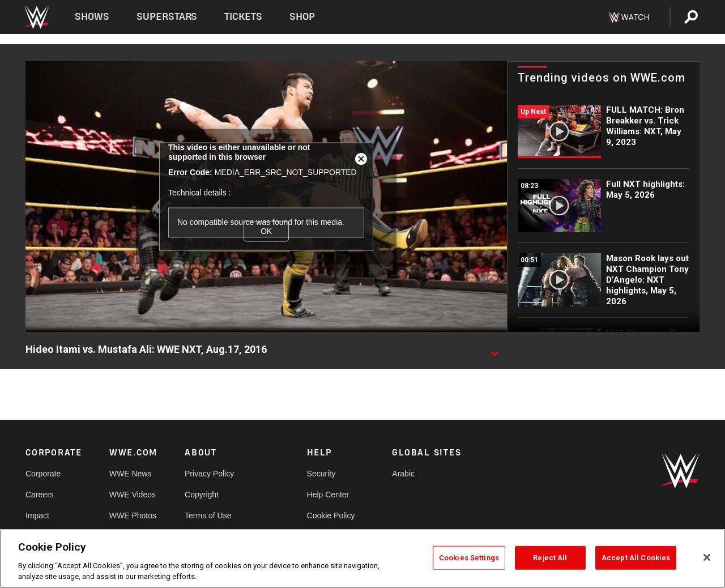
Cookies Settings (469, 558)
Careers (40, 495)
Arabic (403, 474)
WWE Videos (133, 495)
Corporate (43, 474)
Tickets (243, 17)
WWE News (131, 474)
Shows (92, 17)
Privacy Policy (209, 474)
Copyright (202, 495)
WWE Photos (133, 515)
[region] (362, 559)
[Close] (707, 557)
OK (266, 231)
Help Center (328, 495)
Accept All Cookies (636, 558)
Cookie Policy (331, 515)
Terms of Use (208, 515)
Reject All (550, 558)
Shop (302, 17)
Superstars (167, 17)
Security (321, 474)
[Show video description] (494, 350)
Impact (37, 515)
